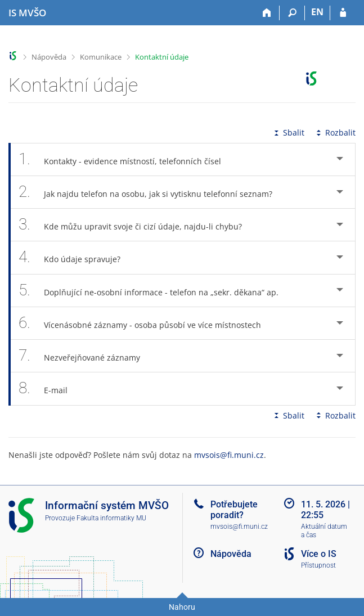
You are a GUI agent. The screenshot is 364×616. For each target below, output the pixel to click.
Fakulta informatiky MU (111, 518)
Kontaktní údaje (162, 57)
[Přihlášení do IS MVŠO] (343, 13)
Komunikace (101, 57)
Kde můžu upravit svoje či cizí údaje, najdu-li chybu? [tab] (136, 225)
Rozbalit (335, 132)
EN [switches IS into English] (317, 12)
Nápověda (49, 57)
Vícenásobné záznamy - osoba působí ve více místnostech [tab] (146, 323)
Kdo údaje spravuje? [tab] (76, 257)
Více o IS (319, 554)
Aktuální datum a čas (324, 531)
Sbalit (288, 132)
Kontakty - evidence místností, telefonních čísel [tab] (126, 159)
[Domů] (267, 13)
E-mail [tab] (49, 388)
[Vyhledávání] (292, 13)
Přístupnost (318, 565)
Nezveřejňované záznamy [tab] (86, 356)
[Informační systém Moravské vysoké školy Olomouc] (27, 13)
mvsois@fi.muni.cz (229, 455)
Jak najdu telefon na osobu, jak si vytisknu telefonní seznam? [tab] (152, 192)
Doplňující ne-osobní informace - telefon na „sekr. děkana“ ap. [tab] (155, 291)
